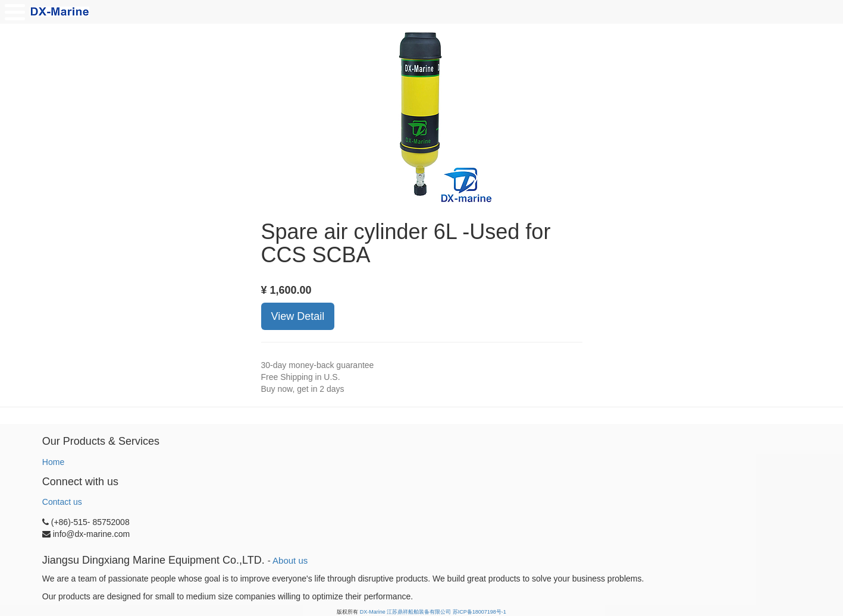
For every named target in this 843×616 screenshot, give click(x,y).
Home (53, 462)
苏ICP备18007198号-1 (480, 612)
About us (290, 560)
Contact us (62, 502)
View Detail (298, 316)
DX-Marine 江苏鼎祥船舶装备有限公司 (406, 612)
